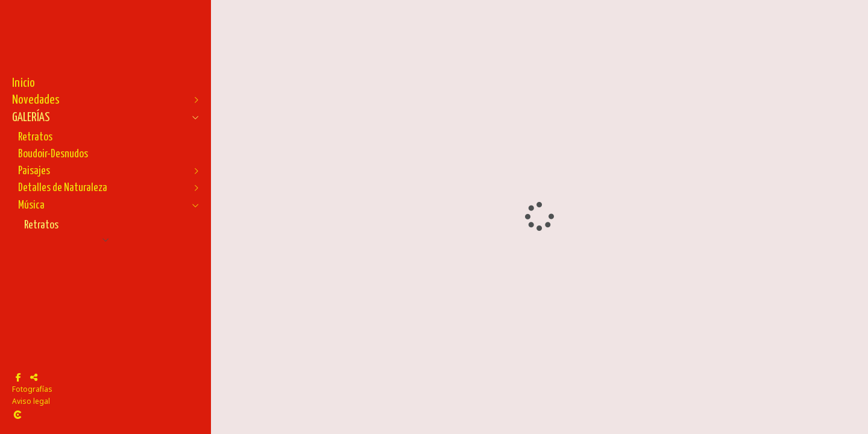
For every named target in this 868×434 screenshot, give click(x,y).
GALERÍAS (31, 118)
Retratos (35, 137)
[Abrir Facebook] (18, 377)
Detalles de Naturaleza (63, 188)
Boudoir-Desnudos (53, 154)
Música (31, 205)
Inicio (24, 83)
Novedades (36, 100)
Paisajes (34, 171)
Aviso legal (31, 401)
